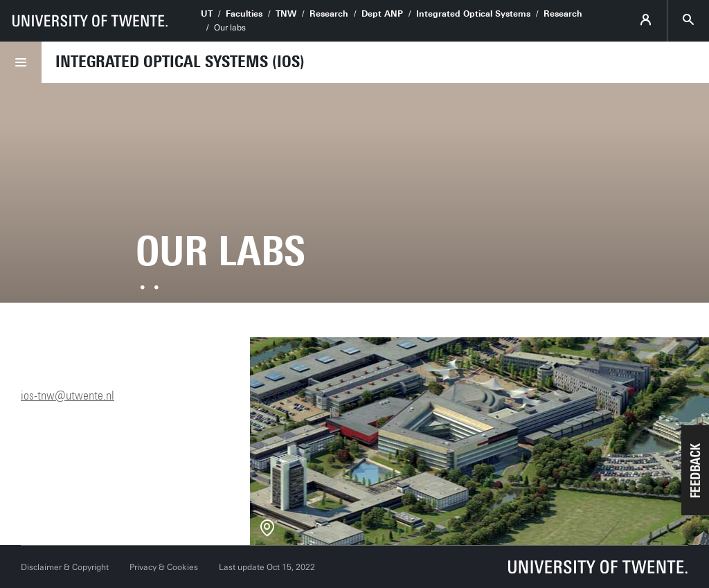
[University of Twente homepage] (90, 21)
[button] (695, 470)
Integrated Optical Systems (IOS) (180, 62)
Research (329, 14)
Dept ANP (382, 14)
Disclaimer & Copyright (65, 567)
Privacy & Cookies (164, 567)
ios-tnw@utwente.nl (68, 395)
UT (207, 14)
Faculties (244, 14)
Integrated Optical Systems (473, 14)
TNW (286, 14)
